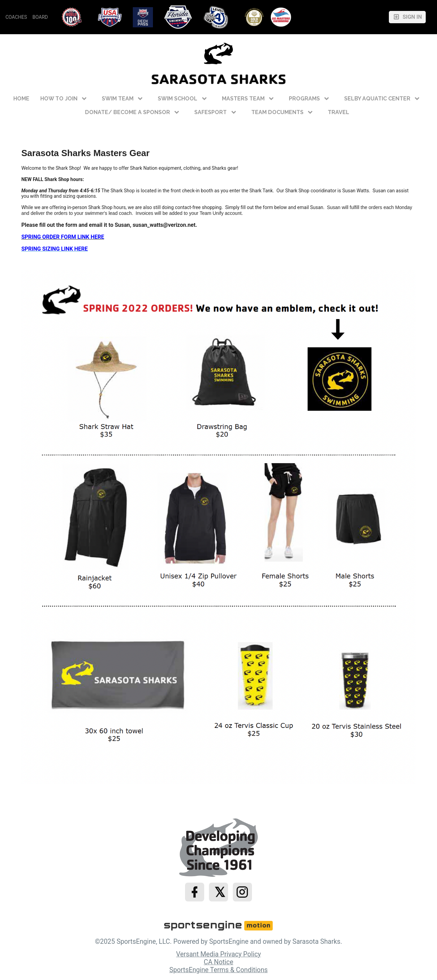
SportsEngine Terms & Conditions (218, 970)
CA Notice (218, 962)
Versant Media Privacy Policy (218, 954)
